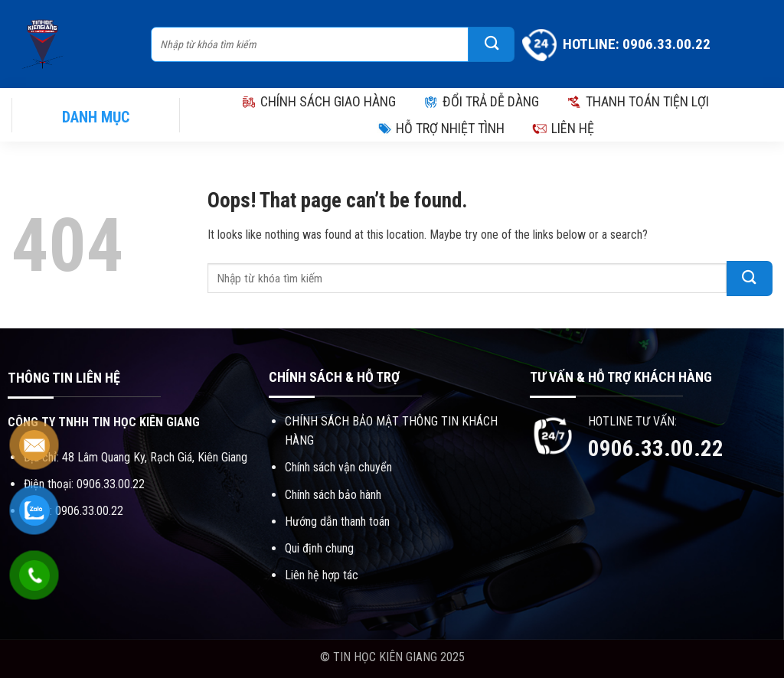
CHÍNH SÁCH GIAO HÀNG (318, 101)
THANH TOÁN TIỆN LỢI (638, 101)
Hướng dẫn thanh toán (337, 522)
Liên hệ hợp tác (322, 575)
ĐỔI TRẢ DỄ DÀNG (481, 101)
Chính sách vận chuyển (338, 467)
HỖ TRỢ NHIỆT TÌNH (441, 128)
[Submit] (492, 44)
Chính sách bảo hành (333, 495)
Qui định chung (319, 548)
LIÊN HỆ (563, 128)
